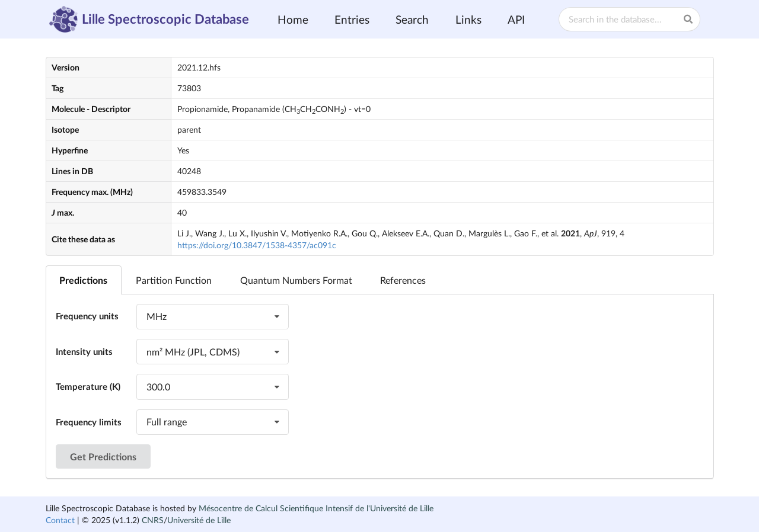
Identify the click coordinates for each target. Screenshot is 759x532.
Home (293, 19)
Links (468, 19)
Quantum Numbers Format (296, 280)
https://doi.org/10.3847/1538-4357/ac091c (257, 245)
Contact (60, 520)
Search (412, 19)
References (403, 280)
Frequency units (87, 316)
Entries (352, 19)
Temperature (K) (88, 386)
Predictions (83, 280)
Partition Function (174, 280)
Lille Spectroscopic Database (149, 19)
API (516, 19)
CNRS (153, 520)
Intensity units (84, 351)
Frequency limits (89, 422)
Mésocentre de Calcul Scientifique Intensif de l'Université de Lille (316, 508)
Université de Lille (199, 520)
